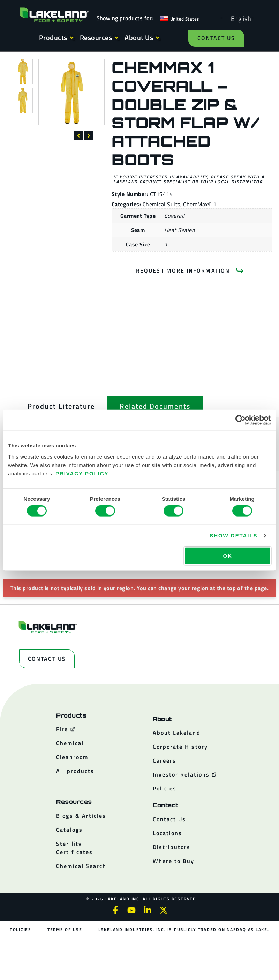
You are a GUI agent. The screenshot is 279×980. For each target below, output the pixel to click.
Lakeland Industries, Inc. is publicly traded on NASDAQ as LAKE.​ (184, 930)
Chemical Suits (161, 204)
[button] (78, 136)
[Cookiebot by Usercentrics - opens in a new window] (240, 420)
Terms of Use (65, 930)
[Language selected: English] (239, 18)
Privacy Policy (82, 473)
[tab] (61, 406)
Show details (233, 536)
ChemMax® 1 (200, 204)
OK (227, 555)
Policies (21, 930)
